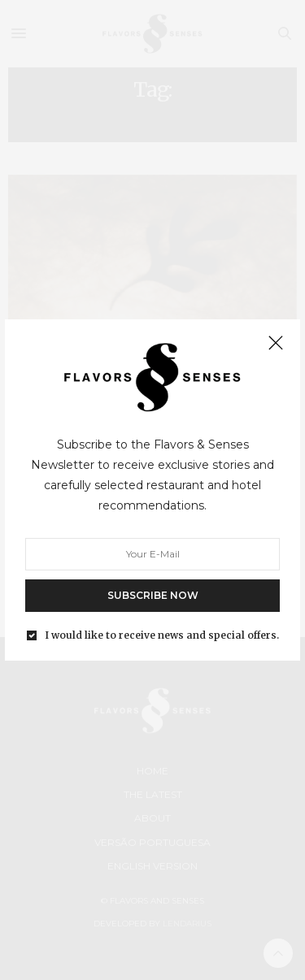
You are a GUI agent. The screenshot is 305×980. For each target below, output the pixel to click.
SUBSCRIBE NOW (153, 594)
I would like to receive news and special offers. (162, 635)
